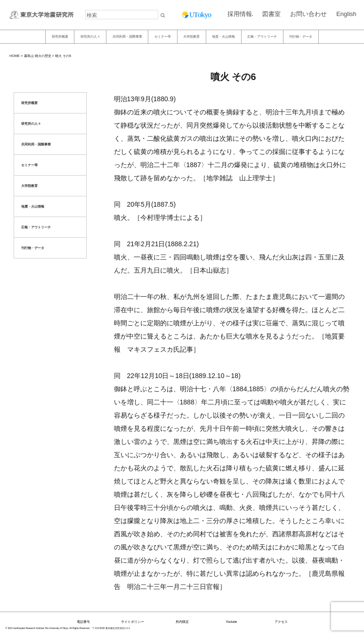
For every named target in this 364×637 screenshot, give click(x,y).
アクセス (281, 622)
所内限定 (182, 622)
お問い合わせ (308, 14)
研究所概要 (60, 36)
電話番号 (83, 622)
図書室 (271, 14)
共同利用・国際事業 (127, 36)
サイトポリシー (133, 622)
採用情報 (240, 14)
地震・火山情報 (223, 36)
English (346, 14)
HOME (15, 56)
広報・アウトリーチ (262, 36)
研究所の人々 (90, 36)
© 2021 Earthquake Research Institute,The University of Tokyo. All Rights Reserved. (48, 628)
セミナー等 (163, 36)
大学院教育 (191, 36)
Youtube (232, 622)
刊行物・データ (301, 36)
